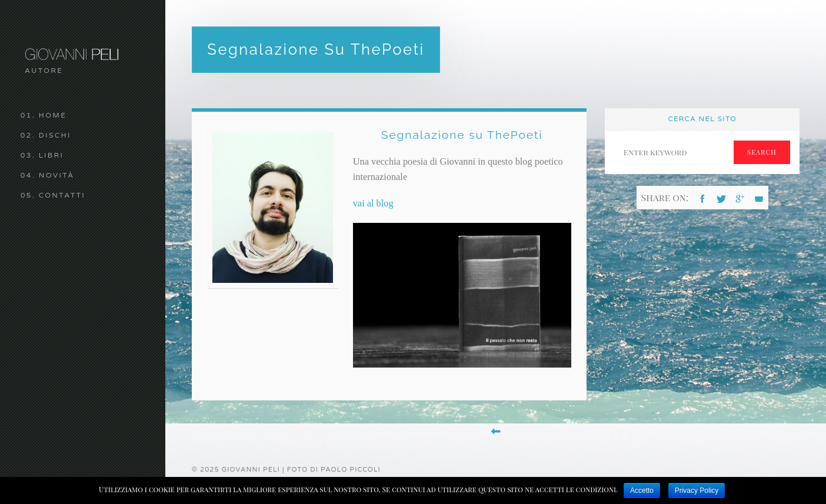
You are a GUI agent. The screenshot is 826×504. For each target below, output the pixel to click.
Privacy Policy (697, 490)
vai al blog (373, 203)
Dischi (55, 135)
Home (53, 115)
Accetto (642, 490)
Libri (51, 155)
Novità (57, 175)
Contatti (62, 195)
